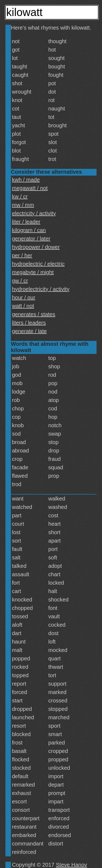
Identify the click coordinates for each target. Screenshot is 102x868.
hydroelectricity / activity (41, 289)
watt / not (23, 306)
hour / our (24, 297)
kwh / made (26, 180)
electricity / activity (34, 213)
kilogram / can (29, 230)
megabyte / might (33, 272)
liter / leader (26, 222)
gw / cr (20, 281)
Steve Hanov (72, 865)
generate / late (29, 331)
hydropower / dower (36, 247)
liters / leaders (29, 323)
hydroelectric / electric (38, 264)
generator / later (31, 239)
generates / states (34, 314)
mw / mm (23, 205)
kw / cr (20, 197)
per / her (22, 255)
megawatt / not (30, 188)
